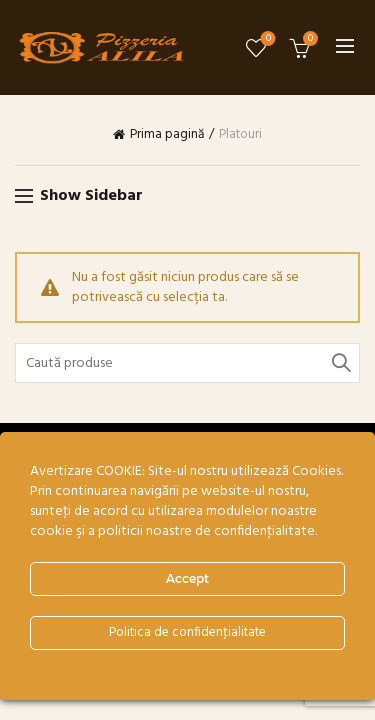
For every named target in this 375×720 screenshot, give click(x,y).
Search (340, 363)
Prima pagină (167, 135)
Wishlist (266, 39)
